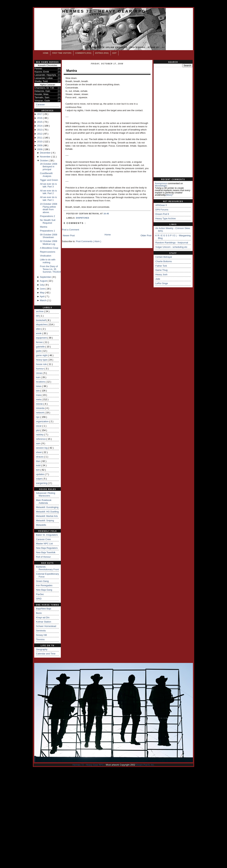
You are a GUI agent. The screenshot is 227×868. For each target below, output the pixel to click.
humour (40, 369)
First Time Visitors (62, 53)
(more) (169, 195)
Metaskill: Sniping (45, 520)
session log (42, 448)
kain (38, 377)
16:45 (106, 214)
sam (38, 443)
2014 (40, 126)
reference (41, 439)
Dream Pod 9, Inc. (145, 765)
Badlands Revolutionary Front (47, 568)
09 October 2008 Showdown (49, 236)
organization (43, 421)
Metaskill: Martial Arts (47, 516)
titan (38, 461)
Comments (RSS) (83, 53)
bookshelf (41, 320)
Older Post (146, 235)
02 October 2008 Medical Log (49, 243)
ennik (39, 333)
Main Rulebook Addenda (44, 502)
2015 (40, 122)
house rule (42, 364)
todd (39, 465)
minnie (40, 404)
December (46, 153)
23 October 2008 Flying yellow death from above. (49, 208)
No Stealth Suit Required (48, 221)
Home (46, 53)
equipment (42, 338)
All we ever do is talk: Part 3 (48, 185)
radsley (40, 435)
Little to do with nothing (48, 261)
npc (38, 417)
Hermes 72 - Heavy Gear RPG (104, 11)
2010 (40, 142)
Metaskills (41, 525)
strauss (40, 457)
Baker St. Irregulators (47, 535)
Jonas (39, 373)
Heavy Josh (161, 274)
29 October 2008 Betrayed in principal (49, 167)
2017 (40, 114)
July (42, 285)
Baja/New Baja (44, 609)
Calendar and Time (46, 654)
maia (39, 395)
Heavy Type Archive (166, 218)
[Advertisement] (173, 122)
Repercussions (48, 252)
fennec (40, 342)
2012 (40, 134)
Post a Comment (70, 230)
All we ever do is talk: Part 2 (48, 192)
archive (40, 311)
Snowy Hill (41, 635)
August (44, 281)
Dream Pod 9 (162, 214)
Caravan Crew (43, 539)
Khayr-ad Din (43, 617)
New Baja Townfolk (46, 552)
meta (39, 399)
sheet (39, 452)
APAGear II (161, 205)
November (46, 157)
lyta (38, 391)
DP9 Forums (162, 210)
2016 (40, 118)
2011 (40, 138)
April (42, 296)
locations (41, 382)
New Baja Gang (44, 590)
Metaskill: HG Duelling (47, 512)
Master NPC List (44, 544)
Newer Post (69, 235)
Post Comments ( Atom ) (89, 241)
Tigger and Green (49, 180)
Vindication (45, 256)
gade (39, 351)
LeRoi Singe (162, 283)
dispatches (42, 324)
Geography (42, 649)
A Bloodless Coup (49, 248)
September (46, 277)
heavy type (42, 360)
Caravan (40, 104)
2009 (40, 145)
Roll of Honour (43, 557)
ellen (39, 329)
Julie (158, 279)
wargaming (42, 483)
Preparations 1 (47, 231)
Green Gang (42, 581)
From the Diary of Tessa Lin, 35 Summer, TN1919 (50, 269)
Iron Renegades (44, 585)
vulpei (39, 479)
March (43, 300)
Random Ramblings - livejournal (172, 243)
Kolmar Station (44, 622)
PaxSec (40, 594)
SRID (39, 599)
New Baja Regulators (47, 548)
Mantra (43, 227)
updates (40, 474)
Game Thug (161, 270)
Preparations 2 (47, 216)
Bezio (39, 613)
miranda (41, 408)
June (43, 289)
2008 (40, 149)
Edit (115, 53)
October (44, 161)
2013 (40, 130)
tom (38, 470)
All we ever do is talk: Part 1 (48, 199)
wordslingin (161, 186)
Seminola (41, 631)
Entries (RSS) (102, 53)
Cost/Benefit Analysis (46, 175)
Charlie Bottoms (164, 261)
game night (42, 355)
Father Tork (161, 266)
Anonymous (161, 183)
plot (38, 430)
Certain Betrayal (164, 257)
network (40, 413)
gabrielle (41, 347)
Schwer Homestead (46, 626)
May (42, 293)
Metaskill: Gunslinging (47, 507)
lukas (39, 386)
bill (38, 316)
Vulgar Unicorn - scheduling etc (171, 247)
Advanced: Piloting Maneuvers (46, 494)
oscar (39, 426)
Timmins (40, 639)
